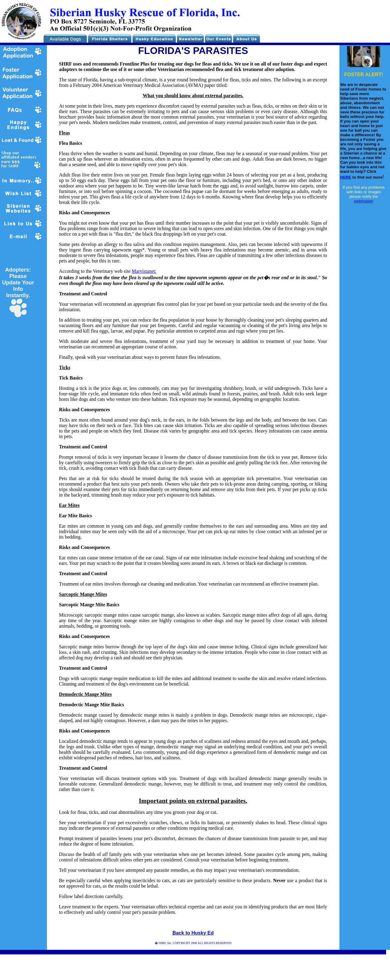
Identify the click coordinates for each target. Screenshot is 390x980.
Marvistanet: (144, 271)
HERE (346, 177)
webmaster (364, 201)
